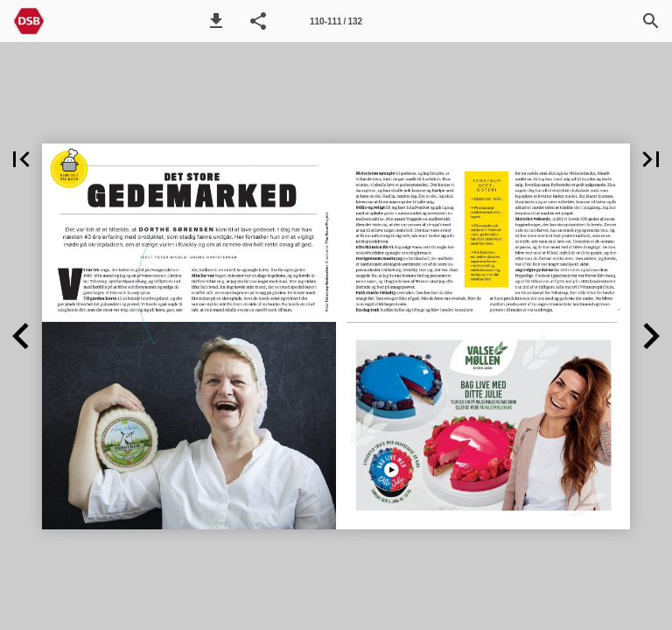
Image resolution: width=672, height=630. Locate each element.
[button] (216, 21)
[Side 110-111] (336, 21)
